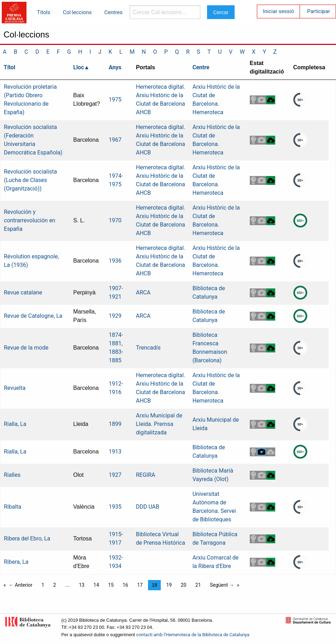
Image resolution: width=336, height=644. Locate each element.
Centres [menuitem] (113, 12)
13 (82, 585)
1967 (115, 140)
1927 (115, 475)
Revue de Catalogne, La (33, 316)
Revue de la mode (26, 348)
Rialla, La (15, 424)
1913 (115, 452)
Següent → (222, 585)
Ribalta (13, 507)
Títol (10, 67)
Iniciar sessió (278, 11)
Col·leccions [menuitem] (77, 12)
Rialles (12, 475)
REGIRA (146, 475)
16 (125, 585)
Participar (319, 11)
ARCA (143, 292)
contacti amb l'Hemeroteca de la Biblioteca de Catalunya (193, 635)
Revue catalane (23, 292)
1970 (115, 220)
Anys (115, 67)
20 (184, 585)
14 (96, 585)
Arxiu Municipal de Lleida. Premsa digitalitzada (159, 424)
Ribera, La (16, 562)
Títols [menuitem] (44, 12)
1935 (115, 507)
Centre (201, 67)
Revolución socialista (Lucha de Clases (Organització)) (30, 180)
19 (169, 585)
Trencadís (148, 348)
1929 (115, 316)
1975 (115, 99)
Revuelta (15, 388)
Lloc (78, 67)
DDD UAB (148, 507)
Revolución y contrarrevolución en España (30, 220)
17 (140, 585)
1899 (115, 424)
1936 (115, 261)
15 (111, 585)
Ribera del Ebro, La (27, 538)
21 (198, 585)
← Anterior (21, 585)
